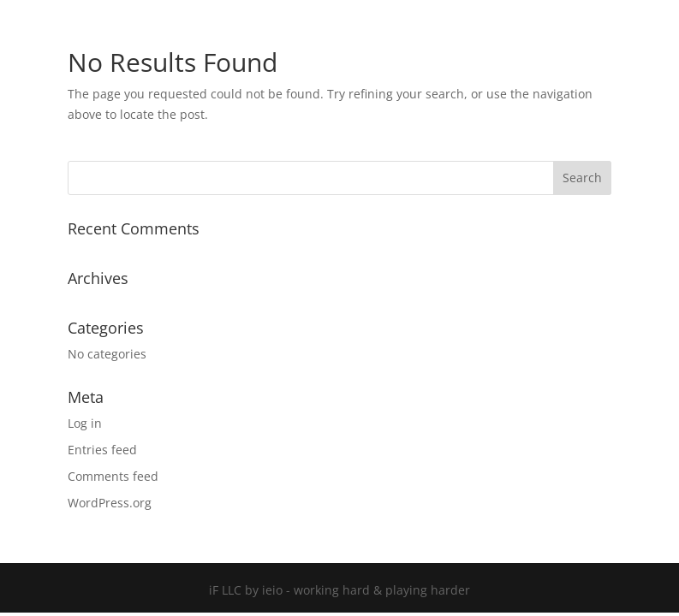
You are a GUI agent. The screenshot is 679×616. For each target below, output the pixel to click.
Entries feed (102, 450)
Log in (85, 423)
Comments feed (113, 476)
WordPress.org (110, 503)
